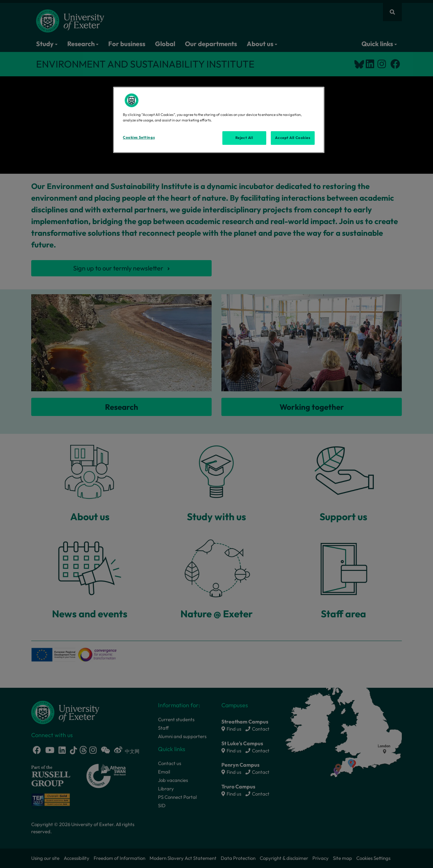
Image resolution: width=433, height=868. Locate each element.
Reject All (244, 138)
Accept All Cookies (293, 138)
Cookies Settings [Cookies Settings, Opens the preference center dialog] (139, 137)
